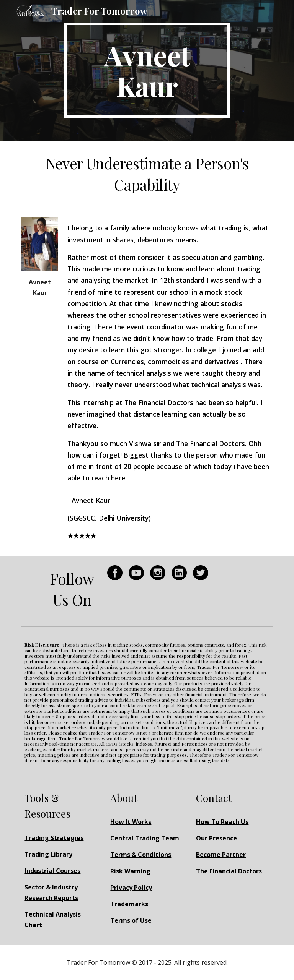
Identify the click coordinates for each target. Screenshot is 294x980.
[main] (147, 70)
